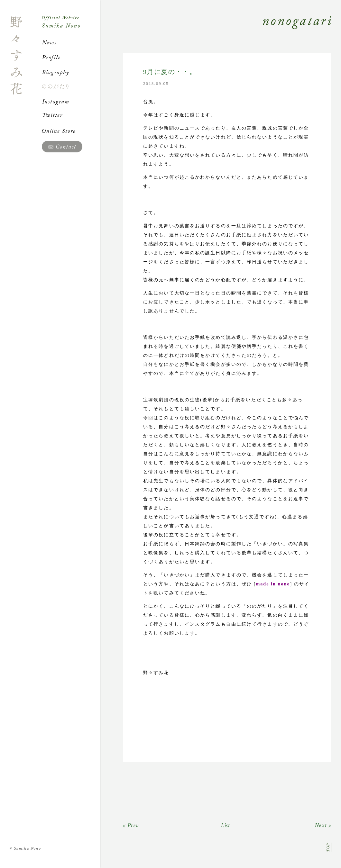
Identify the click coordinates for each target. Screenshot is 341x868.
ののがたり (71, 86)
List (226, 825)
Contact (62, 147)
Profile (71, 57)
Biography (71, 72)
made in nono (273, 584)
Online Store (71, 131)
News (71, 42)
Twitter (71, 116)
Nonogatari (216, 30)
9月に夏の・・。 (170, 72)
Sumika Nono (25, 848)
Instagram (71, 101)
